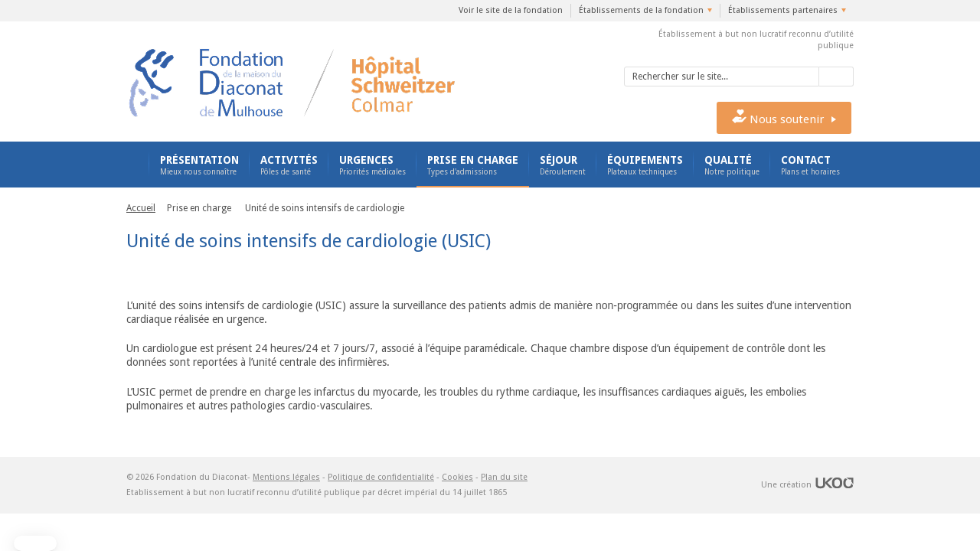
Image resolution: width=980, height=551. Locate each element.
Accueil (132, 165)
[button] (35, 543)
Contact (810, 165)
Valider (836, 77)
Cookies (457, 477)
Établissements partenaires (783, 10)
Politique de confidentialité (381, 477)
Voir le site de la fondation (511, 10)
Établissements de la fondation (641, 10)
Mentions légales (286, 477)
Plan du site (504, 477)
